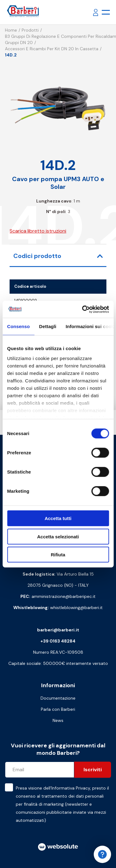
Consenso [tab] (18, 326)
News (58, 720)
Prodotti (30, 30)
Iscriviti (93, 770)
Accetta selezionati (58, 536)
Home (11, 30)
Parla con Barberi (58, 709)
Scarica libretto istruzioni (38, 231)
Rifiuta (58, 555)
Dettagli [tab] (48, 326)
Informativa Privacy (71, 788)
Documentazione (58, 698)
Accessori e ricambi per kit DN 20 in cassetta (52, 49)
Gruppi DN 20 (19, 42)
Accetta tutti (58, 518)
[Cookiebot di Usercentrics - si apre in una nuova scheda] (83, 309)
